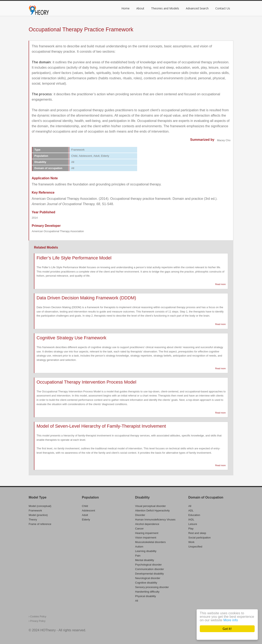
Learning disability (146, 551)
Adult (85, 515)
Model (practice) (38, 515)
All (137, 601)
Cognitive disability (146, 583)
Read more (220, 284)
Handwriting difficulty (147, 592)
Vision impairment (146, 538)
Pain (138, 556)
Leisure (193, 524)
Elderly (86, 520)
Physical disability (146, 596)
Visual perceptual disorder (150, 506)
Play (191, 529)
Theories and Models (165, 8)
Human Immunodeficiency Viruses (155, 520)
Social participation (199, 538)
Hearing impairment (147, 533)
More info (231, 620)
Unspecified (195, 547)
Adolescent (88, 511)
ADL (191, 511)
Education (194, 515)
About (140, 8)
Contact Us (223, 8)
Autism (139, 547)
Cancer (139, 529)
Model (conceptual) (40, 506)
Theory (33, 520)
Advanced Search (197, 8)
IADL (191, 520)
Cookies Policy (37, 617)
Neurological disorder (148, 578)
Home (125, 8)
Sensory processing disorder (152, 587)
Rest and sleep (197, 533)
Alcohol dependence (147, 524)
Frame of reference (40, 524)
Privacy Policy (37, 621)
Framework (35, 511)
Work (191, 542)
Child (85, 506)
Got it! (227, 629)
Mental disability (145, 560)
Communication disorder (150, 569)
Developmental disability (149, 574)
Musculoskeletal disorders (150, 542)
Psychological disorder (148, 565)
